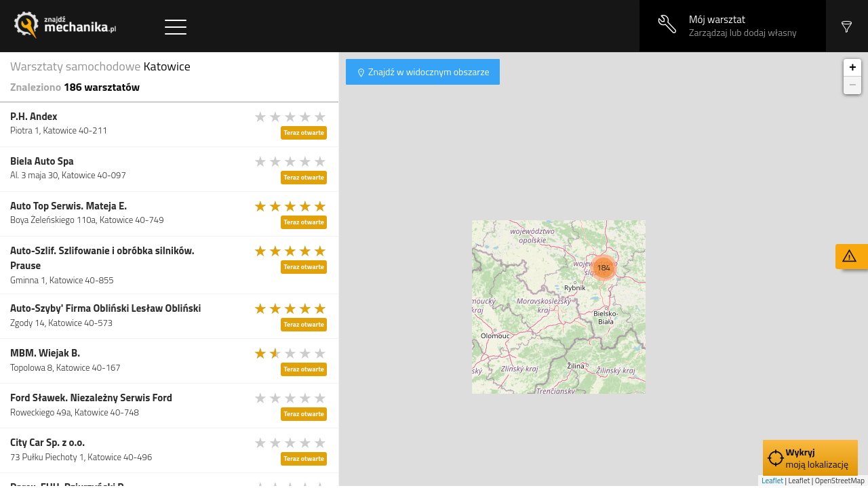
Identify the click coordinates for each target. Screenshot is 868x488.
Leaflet (772, 481)
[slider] (291, 117)
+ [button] (853, 68)
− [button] (853, 85)
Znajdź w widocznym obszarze (428, 72)
